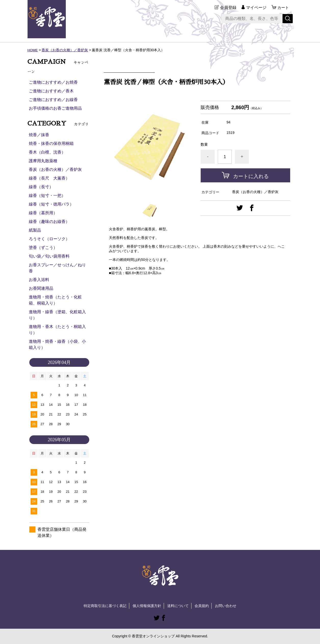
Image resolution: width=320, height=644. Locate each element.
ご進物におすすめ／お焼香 (53, 82)
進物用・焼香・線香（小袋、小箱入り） (57, 344)
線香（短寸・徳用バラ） (51, 204)
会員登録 (227, 8)
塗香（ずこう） (43, 248)
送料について (178, 606)
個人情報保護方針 (147, 606)
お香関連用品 (41, 288)
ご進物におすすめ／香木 (51, 91)
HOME (33, 50)
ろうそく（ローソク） (49, 239)
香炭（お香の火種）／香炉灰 (65, 50)
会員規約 (202, 606)
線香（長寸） (41, 187)
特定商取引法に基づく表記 (105, 606)
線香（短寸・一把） (47, 195)
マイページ (255, 8)
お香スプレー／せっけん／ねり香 (57, 268)
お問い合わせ (226, 606)
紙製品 (35, 230)
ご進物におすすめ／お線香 (53, 100)
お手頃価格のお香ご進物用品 (55, 108)
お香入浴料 (39, 280)
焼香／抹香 (39, 135)
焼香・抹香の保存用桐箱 (51, 143)
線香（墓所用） (43, 213)
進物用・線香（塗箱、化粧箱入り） (57, 315)
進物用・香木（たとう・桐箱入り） (57, 330)
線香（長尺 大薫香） (49, 178)
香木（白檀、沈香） (47, 152)
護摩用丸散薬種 (43, 161)
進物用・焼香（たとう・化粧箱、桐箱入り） (55, 300)
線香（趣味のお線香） (49, 222)
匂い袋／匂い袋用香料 (49, 256)
